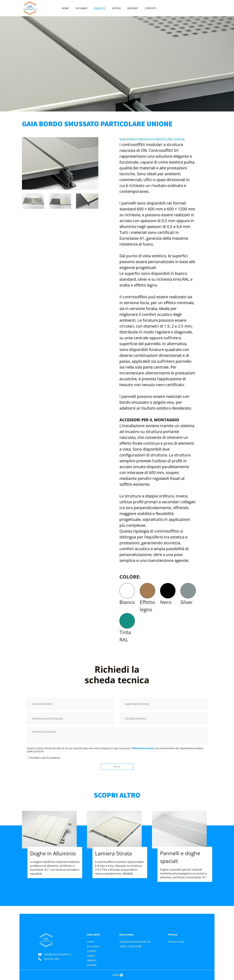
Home (65, 8)
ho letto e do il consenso (44, 758)
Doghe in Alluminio (53, 853)
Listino (116, 8)
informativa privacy (143, 748)
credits (117, 975)
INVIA (117, 767)
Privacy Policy (176, 942)
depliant (133, 8)
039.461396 (49, 959)
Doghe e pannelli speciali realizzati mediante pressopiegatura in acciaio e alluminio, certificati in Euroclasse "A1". (184, 873)
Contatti (150, 8)
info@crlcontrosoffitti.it (55, 954)
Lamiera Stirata (114, 853)
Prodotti (100, 8)
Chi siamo (81, 8)
